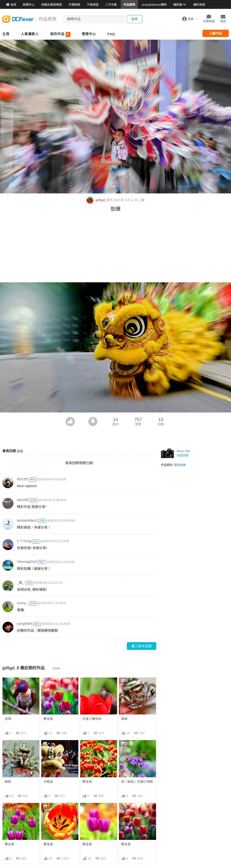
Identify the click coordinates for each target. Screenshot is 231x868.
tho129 (22, 479)
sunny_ (22, 603)
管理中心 (89, 34)
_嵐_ (21, 582)
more (56, 668)
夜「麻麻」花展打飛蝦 (137, 782)
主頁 (6, 34)
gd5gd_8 (98, 200)
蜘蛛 (124, 719)
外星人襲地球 (92, 719)
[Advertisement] (115, 248)
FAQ (111, 34)
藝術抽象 (180, 465)
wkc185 (23, 500)
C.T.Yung (24, 541)
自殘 (8, 719)
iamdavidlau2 (27, 520)
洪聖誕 (48, 782)
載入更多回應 (142, 646)
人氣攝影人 (30, 34)
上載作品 (216, 33)
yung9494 (24, 623)
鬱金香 (48, 719)
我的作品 (60, 34)
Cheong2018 (27, 562)
